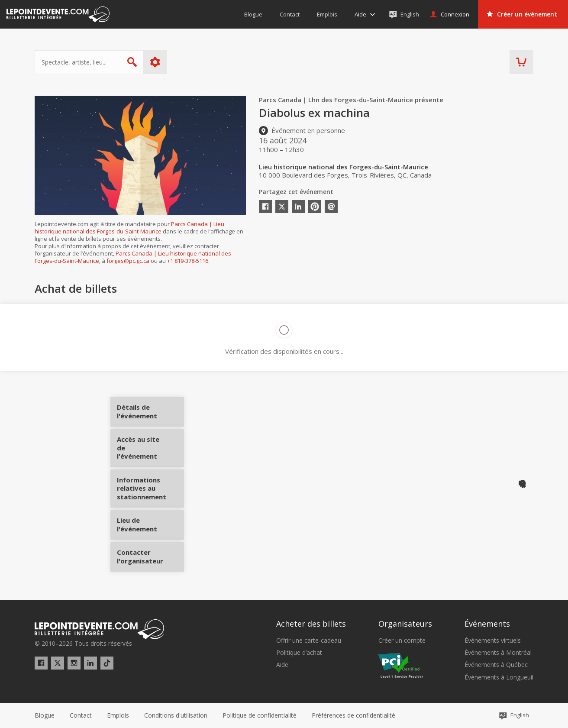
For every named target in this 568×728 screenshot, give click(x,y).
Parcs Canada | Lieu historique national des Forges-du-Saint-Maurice (129, 228)
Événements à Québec (496, 665)
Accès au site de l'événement (150, 451)
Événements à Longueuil (499, 677)
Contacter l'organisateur (150, 553)
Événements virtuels (493, 641)
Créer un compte (402, 641)
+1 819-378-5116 (188, 261)
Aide (282, 665)
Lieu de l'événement (150, 521)
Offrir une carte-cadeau (309, 641)
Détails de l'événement (150, 415)
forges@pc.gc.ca (128, 261)
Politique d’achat (299, 653)
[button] (353, 715)
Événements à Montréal (498, 653)
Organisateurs (405, 624)
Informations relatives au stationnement (150, 488)
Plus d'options (155, 62)
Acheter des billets (311, 624)
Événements (487, 624)
